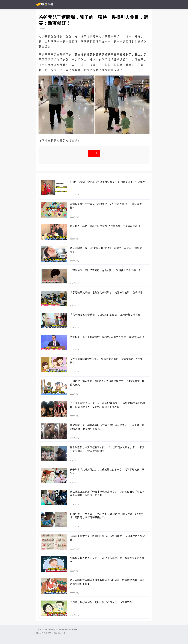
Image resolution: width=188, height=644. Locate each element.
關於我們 (40, 633)
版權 (64, 633)
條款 (55, 633)
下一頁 (94, 153)
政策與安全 (48, 633)
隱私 (59, 633)
